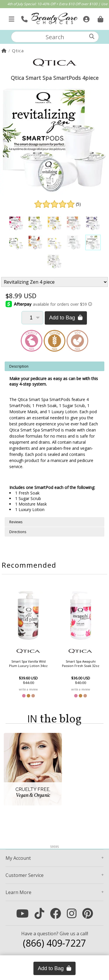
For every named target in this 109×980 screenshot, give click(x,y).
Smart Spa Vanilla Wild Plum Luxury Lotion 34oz (28, 663)
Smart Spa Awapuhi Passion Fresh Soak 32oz (81, 663)
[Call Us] (24, 17)
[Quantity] (32, 318)
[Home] (4, 51)
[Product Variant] (55, 282)
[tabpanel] (54, 439)
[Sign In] (86, 17)
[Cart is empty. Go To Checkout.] (100, 17)
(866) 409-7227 (54, 943)
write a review (28, 689)
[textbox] (55, 37)
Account (18, 858)
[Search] (92, 36)
